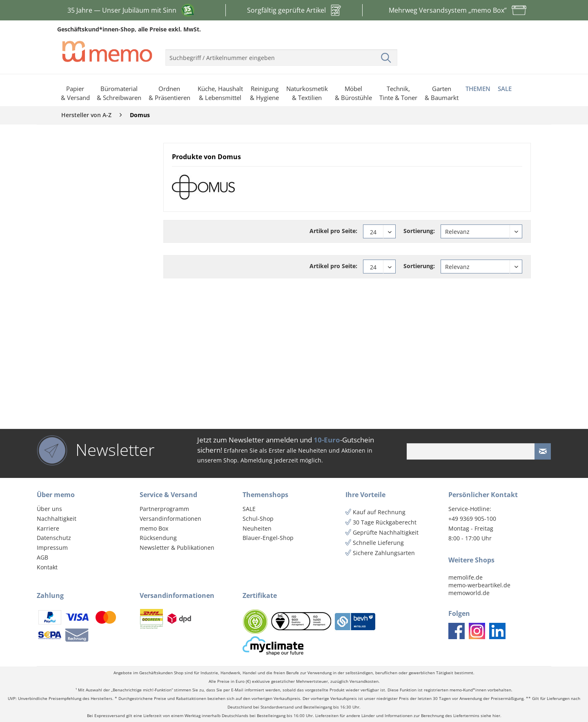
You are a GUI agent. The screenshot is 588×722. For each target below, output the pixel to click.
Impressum (52, 548)
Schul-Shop (258, 519)
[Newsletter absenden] (543, 451)
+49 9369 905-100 (472, 519)
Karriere (48, 528)
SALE (249, 509)
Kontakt (47, 567)
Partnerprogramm (164, 509)
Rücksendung (158, 538)
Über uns (49, 509)
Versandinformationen (170, 519)
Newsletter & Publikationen (177, 548)
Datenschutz (54, 538)
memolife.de (465, 577)
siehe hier (490, 716)
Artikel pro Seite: (333, 231)
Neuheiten (257, 528)
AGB (42, 557)
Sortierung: (419, 231)
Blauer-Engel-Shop (268, 538)
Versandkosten (364, 681)
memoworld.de (469, 593)
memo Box (154, 528)
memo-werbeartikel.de (479, 585)
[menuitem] (281, 54)
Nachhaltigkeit (57, 519)
